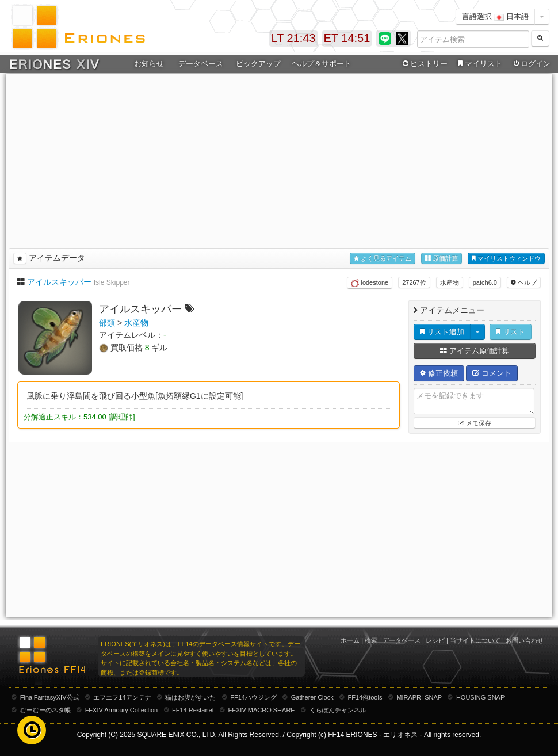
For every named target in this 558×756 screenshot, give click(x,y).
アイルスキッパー (59, 282)
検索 (371, 640)
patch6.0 (485, 282)
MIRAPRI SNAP (419, 697)
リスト (511, 332)
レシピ (435, 640)
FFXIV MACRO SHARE (262, 710)
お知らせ (149, 64)
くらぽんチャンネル (338, 710)
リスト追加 (442, 332)
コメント (492, 373)
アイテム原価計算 (475, 351)
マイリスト (478, 64)
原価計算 (442, 259)
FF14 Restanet (193, 710)
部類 (107, 323)
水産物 (450, 282)
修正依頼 (439, 373)
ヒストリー (424, 64)
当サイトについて (475, 640)
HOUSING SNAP (480, 697)
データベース (201, 64)
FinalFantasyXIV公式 (50, 697)
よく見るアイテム (383, 259)
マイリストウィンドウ (506, 259)
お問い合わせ (525, 640)
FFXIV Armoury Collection (122, 710)
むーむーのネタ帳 (45, 710)
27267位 (414, 282)
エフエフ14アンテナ (122, 697)
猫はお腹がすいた (190, 697)
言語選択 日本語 (495, 16)
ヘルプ (524, 282)
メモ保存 (474, 423)
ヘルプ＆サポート (322, 64)
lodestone (370, 283)
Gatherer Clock (312, 697)
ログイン (531, 64)
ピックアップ (258, 64)
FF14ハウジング (253, 697)
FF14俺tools (365, 697)
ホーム (350, 640)
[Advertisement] (279, 159)
